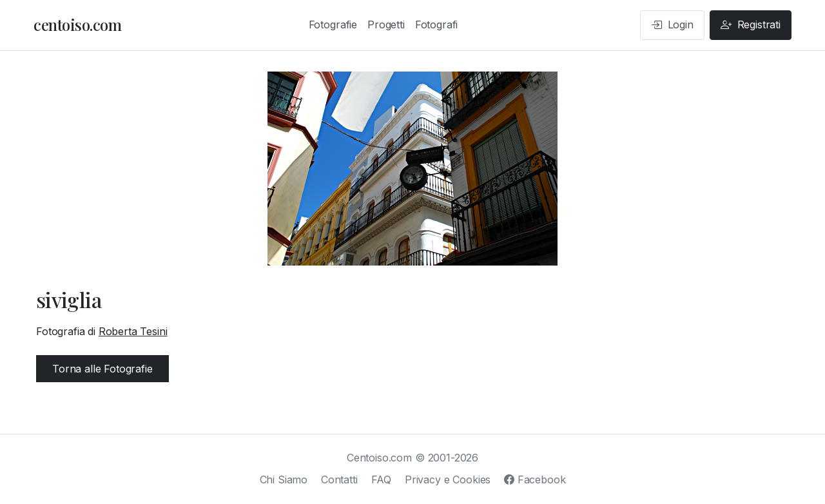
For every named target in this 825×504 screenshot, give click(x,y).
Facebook (535, 480)
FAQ (382, 480)
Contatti (339, 480)
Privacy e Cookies (448, 480)
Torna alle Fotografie (102, 369)
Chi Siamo (284, 480)
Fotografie (333, 24)
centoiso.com (77, 24)
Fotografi (437, 24)
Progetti (386, 24)
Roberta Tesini (133, 331)
